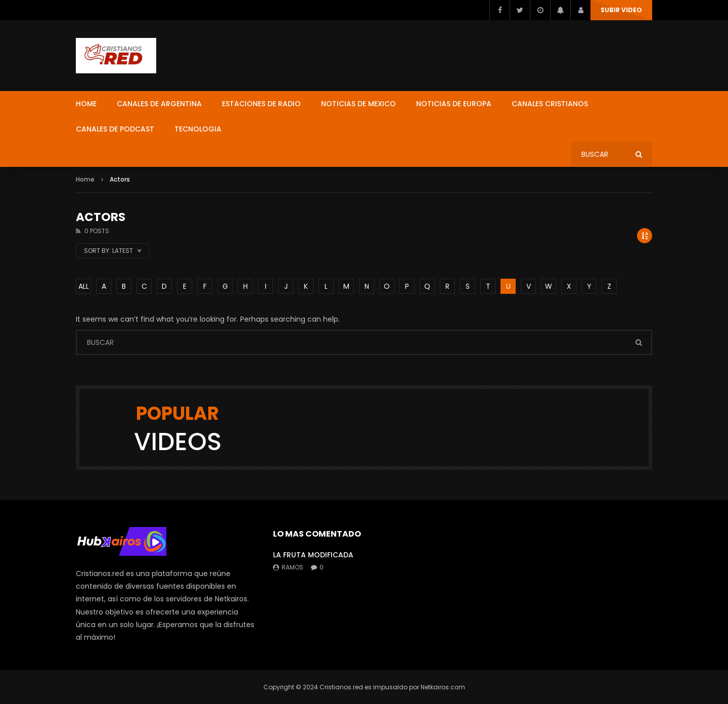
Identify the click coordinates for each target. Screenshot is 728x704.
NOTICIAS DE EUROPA (454, 104)
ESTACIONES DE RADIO (261, 104)
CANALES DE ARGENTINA (159, 104)
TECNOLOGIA (198, 129)
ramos (292, 567)
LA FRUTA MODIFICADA (313, 555)
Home (85, 179)
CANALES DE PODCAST (115, 129)
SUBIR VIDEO (621, 10)
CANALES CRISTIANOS (550, 104)
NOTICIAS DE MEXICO (358, 104)
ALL (84, 286)
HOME (86, 104)
